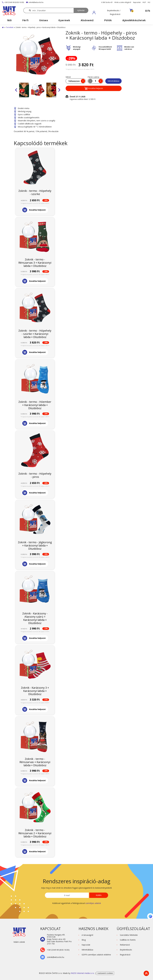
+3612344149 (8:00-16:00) (13, 2)
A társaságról (87, 935)
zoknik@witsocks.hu (35, 2)
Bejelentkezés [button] (126, 950)
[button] (106, 13)
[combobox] (76, 81)
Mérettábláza (113, 81)
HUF (144, 2)
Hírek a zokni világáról (123, 2)
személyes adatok (93, 903)
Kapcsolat (137, 2)
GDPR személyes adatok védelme (96, 955)
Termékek (10, 27)
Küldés (99, 895)
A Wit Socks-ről (107, 2)
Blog (84, 940)
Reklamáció (125, 945)
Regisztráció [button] (125, 955)
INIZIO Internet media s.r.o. (83, 973)
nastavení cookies (105, 973)
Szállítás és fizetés (128, 940)
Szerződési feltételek (129, 935)
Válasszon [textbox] (74, 81)
